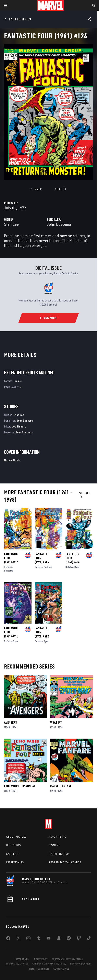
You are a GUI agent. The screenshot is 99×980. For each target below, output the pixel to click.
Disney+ (54, 845)
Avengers (10, 722)
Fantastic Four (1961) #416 (11, 558)
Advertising (57, 837)
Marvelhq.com (59, 854)
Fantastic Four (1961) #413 (11, 632)
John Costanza (24, 432)
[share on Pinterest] (69, 939)
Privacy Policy (40, 959)
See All (85, 495)
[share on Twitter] (18, 939)
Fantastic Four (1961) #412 (42, 632)
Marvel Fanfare (61, 786)
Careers (12, 854)
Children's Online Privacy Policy (49, 964)
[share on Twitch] (79, 939)
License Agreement (81, 964)
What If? (56, 722)
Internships (15, 862)
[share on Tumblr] (39, 939)
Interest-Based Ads (39, 969)
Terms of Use (22, 959)
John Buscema (59, 224)
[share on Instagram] (28, 939)
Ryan (77, 567)
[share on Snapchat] (59, 939)
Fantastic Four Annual (20, 786)
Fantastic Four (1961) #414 (72, 558)
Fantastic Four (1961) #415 (42, 558)
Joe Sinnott (19, 426)
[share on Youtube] (49, 939)
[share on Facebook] (8, 939)
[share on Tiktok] (89, 939)
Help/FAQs (14, 845)
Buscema (9, 571)
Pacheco (48, 567)
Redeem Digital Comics (65, 862)
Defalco (8, 567)
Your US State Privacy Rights (67, 959)
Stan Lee (11, 224)
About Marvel (16, 837)
